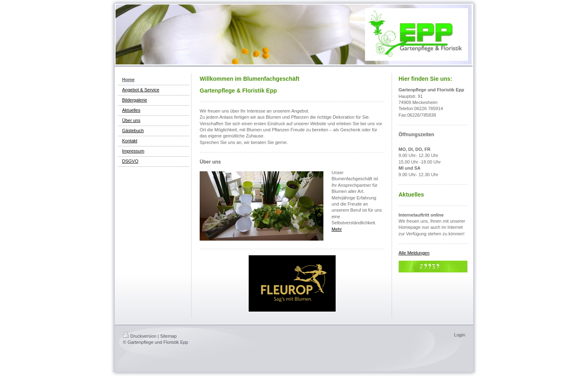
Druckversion (140, 336)
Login (460, 335)
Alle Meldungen (414, 253)
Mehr (337, 229)
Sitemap (168, 336)
